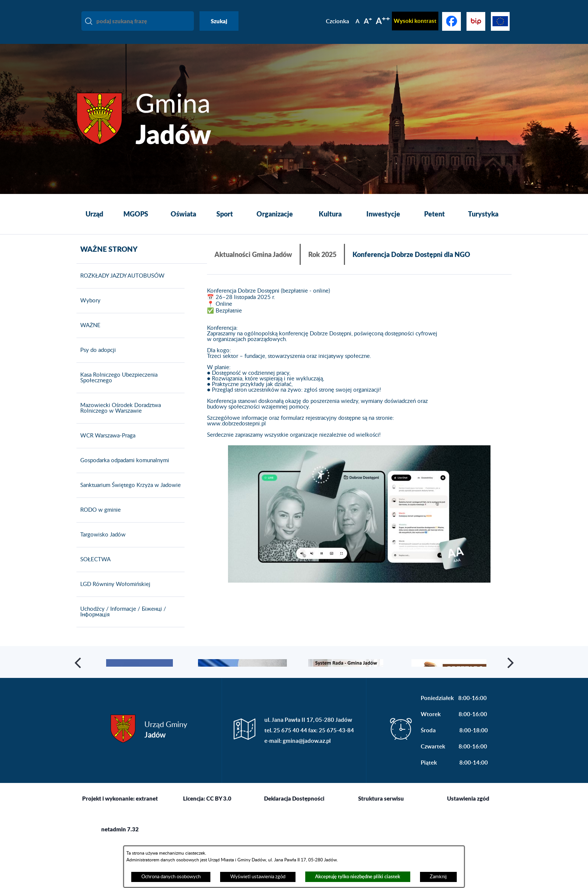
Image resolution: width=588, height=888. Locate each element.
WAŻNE (88, 336)
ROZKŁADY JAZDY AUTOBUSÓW (121, 287)
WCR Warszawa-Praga (106, 446)
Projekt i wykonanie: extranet (120, 842)
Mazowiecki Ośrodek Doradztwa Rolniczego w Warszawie (119, 419)
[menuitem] (94, 214)
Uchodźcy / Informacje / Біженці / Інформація (121, 623)
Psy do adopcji (96, 361)
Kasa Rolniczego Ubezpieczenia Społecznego (117, 388)
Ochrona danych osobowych (171, 877)
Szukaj (219, 21)
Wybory (88, 311)
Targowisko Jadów (101, 545)
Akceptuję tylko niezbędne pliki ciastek (358, 877)
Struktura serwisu (381, 842)
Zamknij (438, 877)
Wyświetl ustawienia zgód (258, 877)
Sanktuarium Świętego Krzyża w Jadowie (129, 496)
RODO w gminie (99, 521)
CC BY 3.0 (219, 842)
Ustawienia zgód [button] (468, 842)
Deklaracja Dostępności (294, 842)
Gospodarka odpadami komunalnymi (123, 471)
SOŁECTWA (94, 570)
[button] (359, 514)
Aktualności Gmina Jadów (253, 254)
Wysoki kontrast (415, 21)
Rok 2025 (322, 254)
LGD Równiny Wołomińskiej (113, 595)
